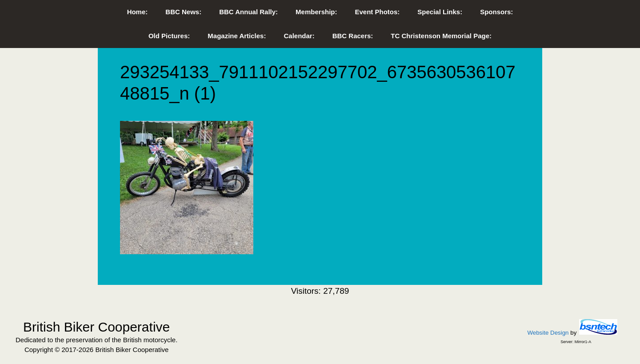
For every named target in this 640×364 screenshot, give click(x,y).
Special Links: (440, 12)
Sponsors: (496, 12)
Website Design (548, 333)
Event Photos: (377, 12)
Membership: (316, 12)
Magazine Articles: (237, 36)
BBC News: (183, 12)
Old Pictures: (169, 36)
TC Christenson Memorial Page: (441, 36)
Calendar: (299, 36)
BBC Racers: (353, 36)
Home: (138, 12)
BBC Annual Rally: (248, 12)
